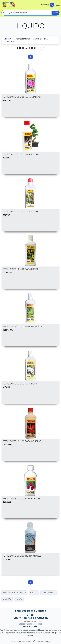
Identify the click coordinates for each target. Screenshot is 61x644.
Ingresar (45, 5)
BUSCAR (55, 13)
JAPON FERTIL (41, 39)
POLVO (19, 599)
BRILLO (34, 593)
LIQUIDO (7, 599)
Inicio (8, 39)
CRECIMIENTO (49, 593)
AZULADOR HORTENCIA (14, 593)
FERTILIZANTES (23, 39)
